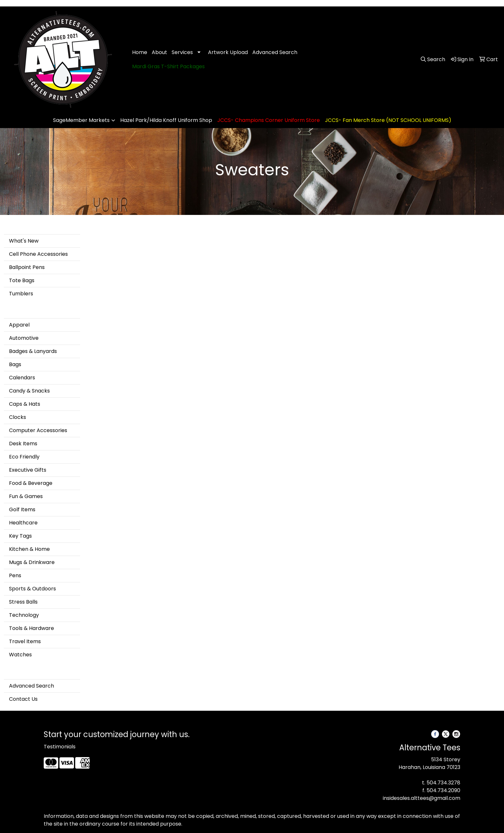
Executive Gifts (28, 470)
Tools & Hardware (32, 628)
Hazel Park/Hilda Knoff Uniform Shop (166, 120)
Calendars (22, 378)
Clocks (18, 417)
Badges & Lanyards (33, 351)
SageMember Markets (81, 120)
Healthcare (23, 523)
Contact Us (23, 699)
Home (140, 52)
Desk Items (23, 444)
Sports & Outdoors (32, 589)
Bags (15, 364)
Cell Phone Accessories (38, 254)
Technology (24, 615)
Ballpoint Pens (27, 267)
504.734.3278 (443, 783)
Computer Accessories (38, 430)
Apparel (19, 325)
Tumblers (21, 294)
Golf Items (22, 509)
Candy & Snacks (29, 391)
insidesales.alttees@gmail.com (422, 798)
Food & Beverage (31, 483)
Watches (20, 655)
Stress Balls (23, 602)
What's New (24, 241)
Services (182, 52)
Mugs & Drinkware (32, 562)
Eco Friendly (24, 457)
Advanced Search (275, 52)
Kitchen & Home (29, 549)
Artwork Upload (228, 52)
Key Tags (20, 536)
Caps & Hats (25, 404)
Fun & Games (26, 496)
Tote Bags (22, 280)
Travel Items (25, 641)
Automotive (24, 338)
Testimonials (60, 747)
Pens (15, 575)
